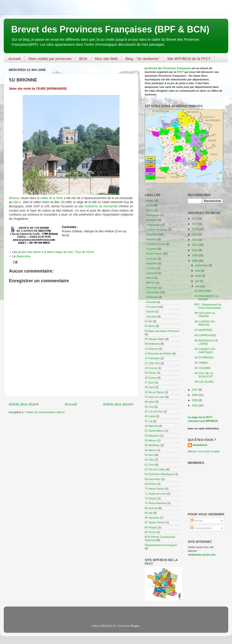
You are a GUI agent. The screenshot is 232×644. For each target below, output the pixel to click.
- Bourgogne (152, 215)
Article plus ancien (118, 404)
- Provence (151, 307)
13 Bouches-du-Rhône (158, 353)
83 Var (149, 513)
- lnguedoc (151, 263)
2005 (195, 400)
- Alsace (149, 201)
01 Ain (148, 321)
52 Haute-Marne (154, 431)
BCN (83, 59)
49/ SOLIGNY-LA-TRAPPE (205, 315)
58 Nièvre (150, 450)
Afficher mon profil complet (204, 451)
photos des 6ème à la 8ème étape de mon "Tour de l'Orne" (56, 252)
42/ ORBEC (201, 363)
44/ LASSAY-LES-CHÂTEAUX (205, 351)
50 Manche (151, 426)
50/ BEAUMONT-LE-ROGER (207, 298)
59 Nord (149, 455)
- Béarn (149, 210)
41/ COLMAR (202, 368)
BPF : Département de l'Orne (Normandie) (208, 306)
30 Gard (150, 387)
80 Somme (151, 508)
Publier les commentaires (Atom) (45, 412)
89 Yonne (150, 532)
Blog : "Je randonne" (143, 59)
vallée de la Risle (52, 198)
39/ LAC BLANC (204, 382)
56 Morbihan (152, 445)
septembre (202, 265)
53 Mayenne (152, 436)
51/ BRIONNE (203, 291)
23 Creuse (151, 368)
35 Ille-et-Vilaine (154, 392)
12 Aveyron (151, 349)
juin (198, 281)
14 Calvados (152, 358)
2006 (195, 395)
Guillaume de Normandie (101, 206)
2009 (195, 255)
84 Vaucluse (152, 518)
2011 (195, 245)
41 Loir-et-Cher (154, 411)
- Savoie (150, 312)
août (198, 271)
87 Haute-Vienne (155, 522)
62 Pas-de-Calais (155, 469)
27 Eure (149, 382)
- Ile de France (153, 254)
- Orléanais (151, 297)
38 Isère (150, 402)
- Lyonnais (151, 273)
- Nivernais (151, 288)
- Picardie (150, 302)
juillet (199, 276)
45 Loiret (150, 416)
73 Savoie (151, 498)
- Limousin (151, 259)
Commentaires (201, 528)
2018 (195, 219)
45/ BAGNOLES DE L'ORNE (206, 342)
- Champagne (153, 225)
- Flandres (151, 239)
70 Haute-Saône (155, 489)
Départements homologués (161, 545)
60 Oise (149, 460)
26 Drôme (151, 378)
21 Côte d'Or (152, 363)
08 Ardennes (152, 344)
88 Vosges (151, 527)
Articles (197, 521)
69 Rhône (151, 484)
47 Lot (148, 421)
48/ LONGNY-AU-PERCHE (205, 323)
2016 (195, 229)
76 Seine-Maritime (156, 503)
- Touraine (151, 317)
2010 (195, 250)
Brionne (14, 198)
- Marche (150, 283)
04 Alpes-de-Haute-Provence (162, 331)
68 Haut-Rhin (153, 479)
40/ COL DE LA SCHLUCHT (204, 375)
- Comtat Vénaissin (156, 230)
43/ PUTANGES (204, 357)
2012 (195, 240)
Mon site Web (106, 59)
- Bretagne (151, 220)
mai (198, 286)
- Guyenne (151, 249)
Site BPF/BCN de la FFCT (189, 59)
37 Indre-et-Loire (155, 397)
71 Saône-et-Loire (155, 494)
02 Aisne (150, 326)
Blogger (135, 626)
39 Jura (149, 407)
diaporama (23, 256)
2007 (195, 390)
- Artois (149, 205)
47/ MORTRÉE (203, 330)
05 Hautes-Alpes (155, 339)
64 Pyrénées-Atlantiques (159, 474)
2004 (195, 405)
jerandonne (200, 445)
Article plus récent (24, 404)
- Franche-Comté (155, 244)
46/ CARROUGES (205, 335)
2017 (195, 224)
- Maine (149, 278)
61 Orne (150, 465)
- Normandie (152, 292)
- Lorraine (150, 268)
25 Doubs (150, 373)
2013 (195, 234)
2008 (195, 261)
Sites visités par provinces (50, 59)
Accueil (14, 59)
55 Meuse (151, 440)
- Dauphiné (151, 234)
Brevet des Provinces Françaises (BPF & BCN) (110, 29)
